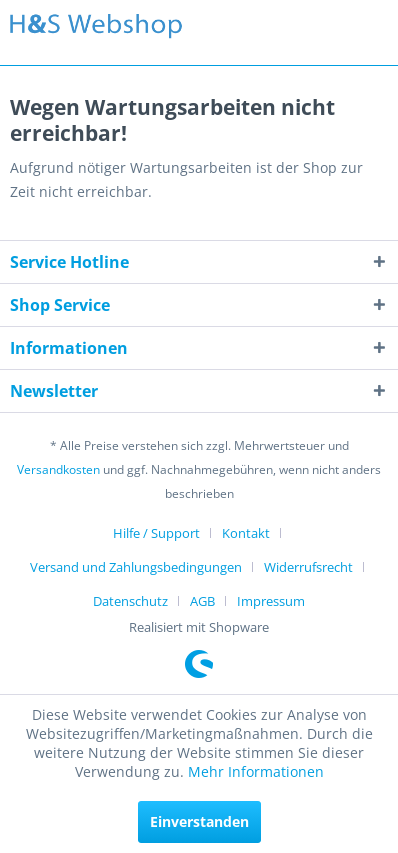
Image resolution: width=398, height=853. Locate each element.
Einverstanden (199, 821)
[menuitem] (164, 533)
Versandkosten (58, 469)
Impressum (271, 601)
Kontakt (246, 533)
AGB (202, 601)
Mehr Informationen (256, 771)
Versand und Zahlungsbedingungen (136, 567)
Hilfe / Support (156, 533)
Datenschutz (130, 601)
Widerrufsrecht (308, 567)
